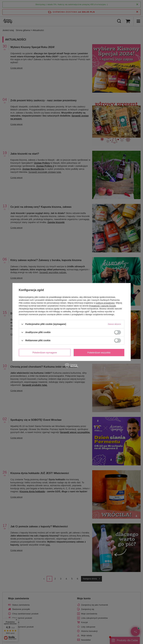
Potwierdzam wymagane (45, 353)
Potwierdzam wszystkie (99, 353)
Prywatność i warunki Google (103, 306)
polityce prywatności (105, 303)
